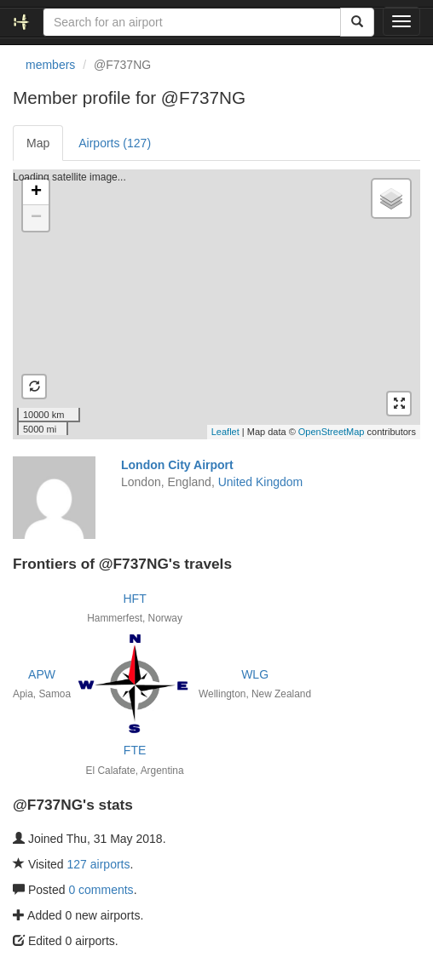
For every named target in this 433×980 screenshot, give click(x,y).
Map (38, 143)
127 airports (99, 864)
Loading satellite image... (214, 304)
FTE (135, 750)
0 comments (101, 890)
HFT (134, 599)
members (50, 65)
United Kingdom (261, 482)
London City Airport (177, 465)
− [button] (36, 218)
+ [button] (36, 192)
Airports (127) (115, 143)
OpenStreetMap (332, 432)
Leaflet (225, 432)
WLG (255, 674)
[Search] (357, 22)
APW (42, 674)
